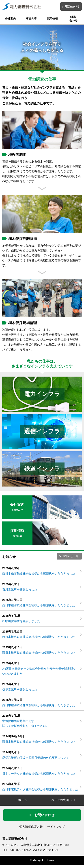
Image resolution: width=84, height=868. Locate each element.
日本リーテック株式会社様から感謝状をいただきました (39, 774)
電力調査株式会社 (15, 839)
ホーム (21, 800)
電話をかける (71, 7)
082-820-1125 (20, 850)
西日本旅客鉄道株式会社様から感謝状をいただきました (39, 573)
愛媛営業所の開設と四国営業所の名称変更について (36, 758)
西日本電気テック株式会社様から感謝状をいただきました (40, 789)
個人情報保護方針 (31, 827)
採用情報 (52, 19)
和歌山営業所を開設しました (21, 621)
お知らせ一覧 (70, 556)
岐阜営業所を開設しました (20, 689)
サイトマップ (56, 827)
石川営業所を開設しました (20, 589)
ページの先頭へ (63, 800)
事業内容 (31, 19)
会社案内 (10, 19)
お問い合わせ (73, 19)
